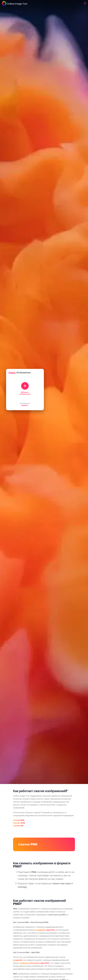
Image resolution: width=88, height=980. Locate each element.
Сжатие (19, 820)
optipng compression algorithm (34, 963)
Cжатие (18, 826)
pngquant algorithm (46, 930)
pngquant (18, 960)
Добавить (25, 405)
